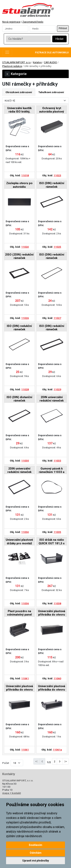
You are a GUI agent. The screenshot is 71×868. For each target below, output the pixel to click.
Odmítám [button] (36, 853)
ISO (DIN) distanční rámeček (19, 399)
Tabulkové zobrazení (51, 92)
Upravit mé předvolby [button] (36, 861)
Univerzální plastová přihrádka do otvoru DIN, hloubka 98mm (52, 688)
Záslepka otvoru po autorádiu (19, 185)
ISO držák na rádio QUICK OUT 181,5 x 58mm (52, 542)
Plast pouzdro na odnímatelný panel (19, 613)
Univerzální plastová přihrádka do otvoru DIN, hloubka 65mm (52, 613)
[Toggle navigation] (7, 52)
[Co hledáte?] (28, 39)
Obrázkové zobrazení (19, 92)
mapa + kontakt (12, 793)
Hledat (59, 39)
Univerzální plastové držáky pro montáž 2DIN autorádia (19, 542)
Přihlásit (63, 28)
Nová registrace (11, 22)
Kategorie (16, 74)
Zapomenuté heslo (33, 22)
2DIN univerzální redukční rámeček (52, 399)
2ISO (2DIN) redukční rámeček (19, 256)
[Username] (15, 29)
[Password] (43, 29)
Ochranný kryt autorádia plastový (52, 110)
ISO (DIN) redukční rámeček (52, 185)
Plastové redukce (12, 66)
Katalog (37, 62)
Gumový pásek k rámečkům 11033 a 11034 (52, 471)
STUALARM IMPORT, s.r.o (16, 62)
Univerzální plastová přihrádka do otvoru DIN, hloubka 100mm (19, 688)
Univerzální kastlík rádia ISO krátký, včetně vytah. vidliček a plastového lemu (19, 110)
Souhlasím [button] (35, 845)
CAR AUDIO (50, 62)
